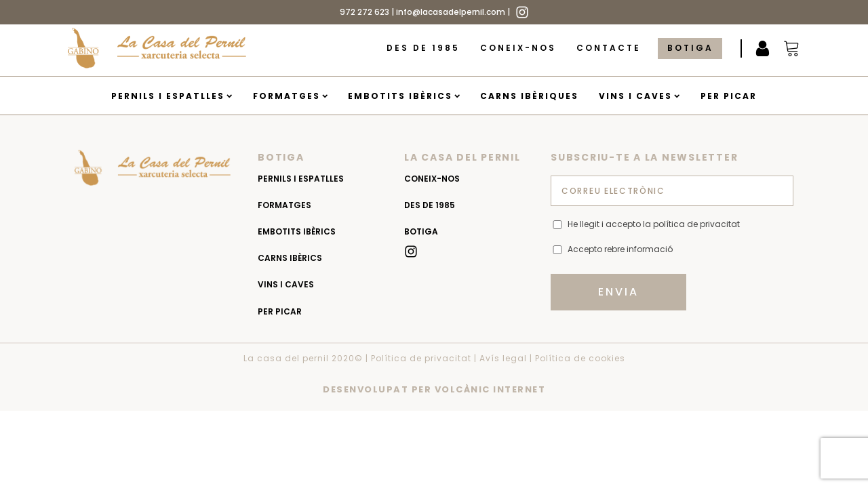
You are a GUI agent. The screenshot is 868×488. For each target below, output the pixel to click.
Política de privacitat (421, 358)
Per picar (729, 96)
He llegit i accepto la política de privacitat (654, 224)
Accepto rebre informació (620, 249)
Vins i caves (639, 96)
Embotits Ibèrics (404, 96)
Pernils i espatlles (172, 96)
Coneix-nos (518, 48)
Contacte (609, 48)
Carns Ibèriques (529, 96)
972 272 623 (364, 12)
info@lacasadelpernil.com (451, 12)
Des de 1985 (423, 48)
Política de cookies (580, 358)
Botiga (690, 48)
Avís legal (503, 358)
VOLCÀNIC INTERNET (490, 389)
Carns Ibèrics (290, 258)
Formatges (290, 96)
